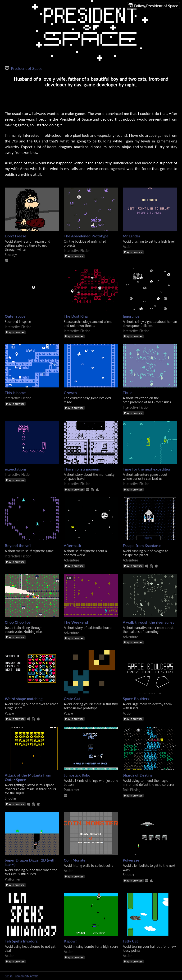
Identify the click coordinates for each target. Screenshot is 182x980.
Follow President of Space (153, 5)
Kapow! (70, 941)
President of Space (27, 68)
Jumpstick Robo (77, 775)
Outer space (15, 316)
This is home (15, 393)
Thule (128, 393)
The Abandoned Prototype (86, 236)
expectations (16, 469)
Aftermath (72, 545)
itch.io (9, 976)
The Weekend (76, 622)
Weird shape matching (24, 699)
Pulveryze (131, 860)
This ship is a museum (82, 469)
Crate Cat (72, 699)
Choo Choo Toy (18, 622)
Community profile (26, 976)
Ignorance (131, 316)
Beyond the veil (18, 545)
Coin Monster (75, 860)
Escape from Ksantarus (142, 545)
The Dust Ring (76, 316)
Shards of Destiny (138, 775)
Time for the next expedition (147, 469)
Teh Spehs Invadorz (21, 941)
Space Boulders (136, 699)
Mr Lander (132, 236)
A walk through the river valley (149, 622)
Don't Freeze (16, 236)
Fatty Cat (130, 941)
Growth (70, 393)
